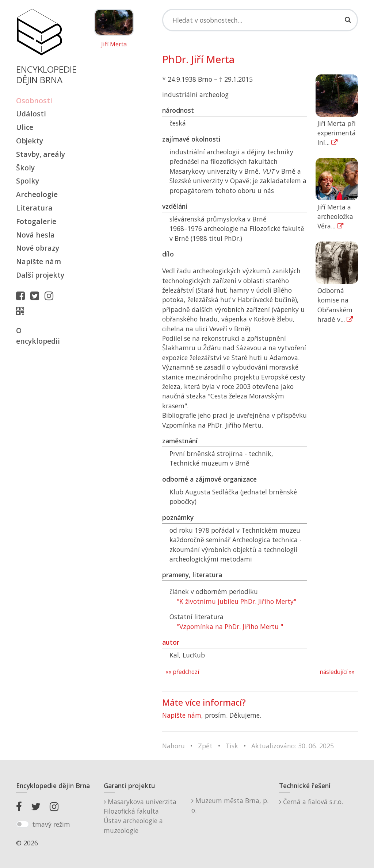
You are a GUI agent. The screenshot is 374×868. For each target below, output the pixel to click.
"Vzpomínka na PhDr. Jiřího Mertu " (230, 626)
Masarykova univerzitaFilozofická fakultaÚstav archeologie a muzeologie (140, 816)
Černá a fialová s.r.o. (311, 802)
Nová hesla (35, 235)
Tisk (232, 746)
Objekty (30, 141)
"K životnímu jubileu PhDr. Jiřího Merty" (236, 601)
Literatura (34, 208)
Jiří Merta (114, 45)
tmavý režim (51, 824)
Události (31, 114)
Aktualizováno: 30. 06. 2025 (293, 746)
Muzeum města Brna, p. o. (230, 805)
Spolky (28, 181)
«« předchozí (182, 672)
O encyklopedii (38, 336)
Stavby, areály (41, 154)
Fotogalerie (36, 221)
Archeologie (37, 194)
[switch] (22, 824)
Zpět (205, 746)
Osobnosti (34, 101)
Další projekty (40, 275)
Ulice (25, 127)
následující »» (337, 672)
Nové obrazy (38, 248)
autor (171, 642)
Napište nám (39, 261)
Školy (25, 168)
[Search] (260, 20)
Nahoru (173, 746)
